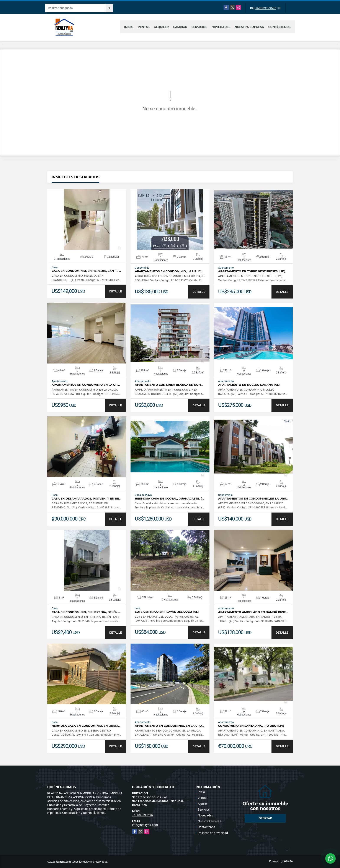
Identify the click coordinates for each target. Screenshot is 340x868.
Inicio (129, 27)
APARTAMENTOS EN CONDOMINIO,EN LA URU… (253, 499)
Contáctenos (279, 27)
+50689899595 (266, 8)
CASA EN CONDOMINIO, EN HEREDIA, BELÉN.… (86, 612)
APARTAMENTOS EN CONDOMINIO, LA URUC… (169, 271)
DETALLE (116, 291)
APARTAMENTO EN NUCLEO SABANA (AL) (249, 385)
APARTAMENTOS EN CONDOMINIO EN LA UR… (86, 385)
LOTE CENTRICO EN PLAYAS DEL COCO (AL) (167, 612)
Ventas (144, 27)
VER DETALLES (87, 219)
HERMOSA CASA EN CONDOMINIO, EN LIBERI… (86, 726)
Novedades (221, 27)
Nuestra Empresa (249, 27)
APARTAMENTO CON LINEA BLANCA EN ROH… (169, 385)
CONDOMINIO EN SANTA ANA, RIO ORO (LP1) (251, 726)
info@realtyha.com (145, 825)
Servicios (199, 27)
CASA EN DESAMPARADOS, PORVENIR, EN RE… (86, 499)
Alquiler (161, 27)
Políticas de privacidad (213, 833)
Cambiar (180, 27)
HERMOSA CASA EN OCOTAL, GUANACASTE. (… (169, 499)
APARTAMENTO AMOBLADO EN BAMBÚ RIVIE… (253, 612)
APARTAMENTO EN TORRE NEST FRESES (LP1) (252, 271)
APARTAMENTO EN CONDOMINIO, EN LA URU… (169, 726)
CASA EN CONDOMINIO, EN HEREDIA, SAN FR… (86, 271)
